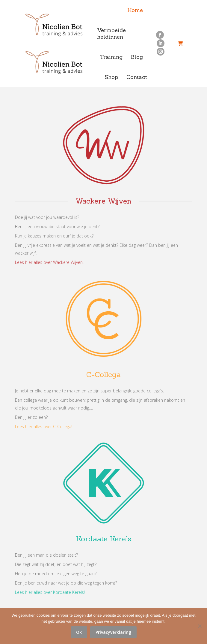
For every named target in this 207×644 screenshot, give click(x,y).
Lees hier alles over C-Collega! (44, 426)
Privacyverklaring (113, 632)
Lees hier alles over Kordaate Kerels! (50, 592)
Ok (79, 632)
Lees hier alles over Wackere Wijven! (49, 262)
